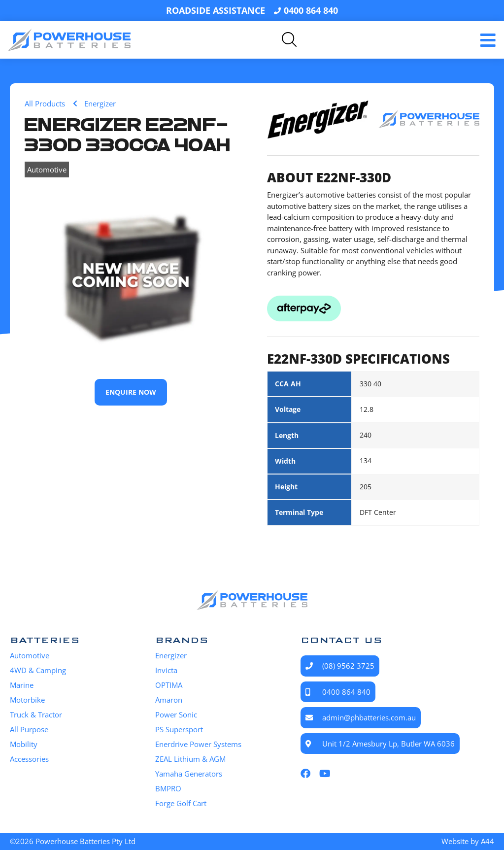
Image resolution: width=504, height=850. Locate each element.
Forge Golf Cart (181, 803)
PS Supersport (179, 729)
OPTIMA (169, 685)
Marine (22, 685)
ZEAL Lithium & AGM (190, 759)
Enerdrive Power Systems (198, 744)
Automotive (47, 170)
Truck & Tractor (36, 714)
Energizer (171, 655)
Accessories (29, 759)
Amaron (169, 700)
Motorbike (27, 700)
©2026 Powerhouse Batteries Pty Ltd (73, 841)
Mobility (24, 744)
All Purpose (29, 729)
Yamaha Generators (189, 774)
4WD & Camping (38, 670)
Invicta (166, 670)
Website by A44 (468, 841)
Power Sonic (176, 714)
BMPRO (168, 788)
